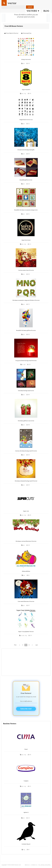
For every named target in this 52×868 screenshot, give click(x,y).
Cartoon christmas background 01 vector (26, 451)
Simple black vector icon (26, 120)
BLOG (46, 11)
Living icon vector (26, 59)
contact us (34, 865)
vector (12, 3)
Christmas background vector (26, 391)
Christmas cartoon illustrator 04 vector (26, 541)
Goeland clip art (26, 844)
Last (37, 645)
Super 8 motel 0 (26, 90)
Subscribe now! (26, 709)
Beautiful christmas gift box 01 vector (26, 330)
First (15, 645)
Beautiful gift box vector (26, 180)
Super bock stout (26, 240)
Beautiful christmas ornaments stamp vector (26, 210)
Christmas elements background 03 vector (26, 481)
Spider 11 (26, 812)
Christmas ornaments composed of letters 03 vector (26, 300)
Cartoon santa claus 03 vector (26, 270)
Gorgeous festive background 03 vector (26, 361)
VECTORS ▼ (33, 11)
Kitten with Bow (26, 571)
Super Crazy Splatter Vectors (26, 632)
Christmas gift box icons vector (26, 421)
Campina (26, 781)
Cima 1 (26, 749)
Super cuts (26, 511)
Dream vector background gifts (26, 150)
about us (27, 865)
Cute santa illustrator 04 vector (26, 601)
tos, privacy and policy (44, 865)
